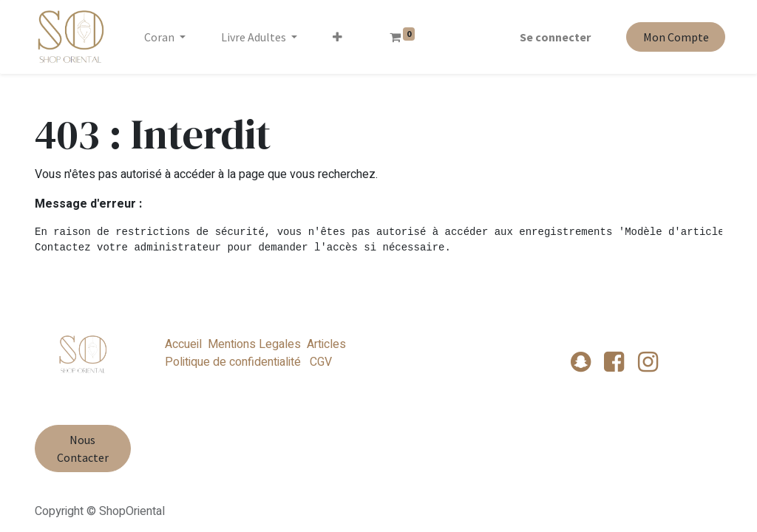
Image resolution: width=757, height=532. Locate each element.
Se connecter (552, 37)
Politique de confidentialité (233, 362)
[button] (340, 37)
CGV (319, 362)
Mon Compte (672, 37)
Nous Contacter (83, 449)
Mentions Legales (254, 344)
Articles (326, 344)
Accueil (183, 344)
